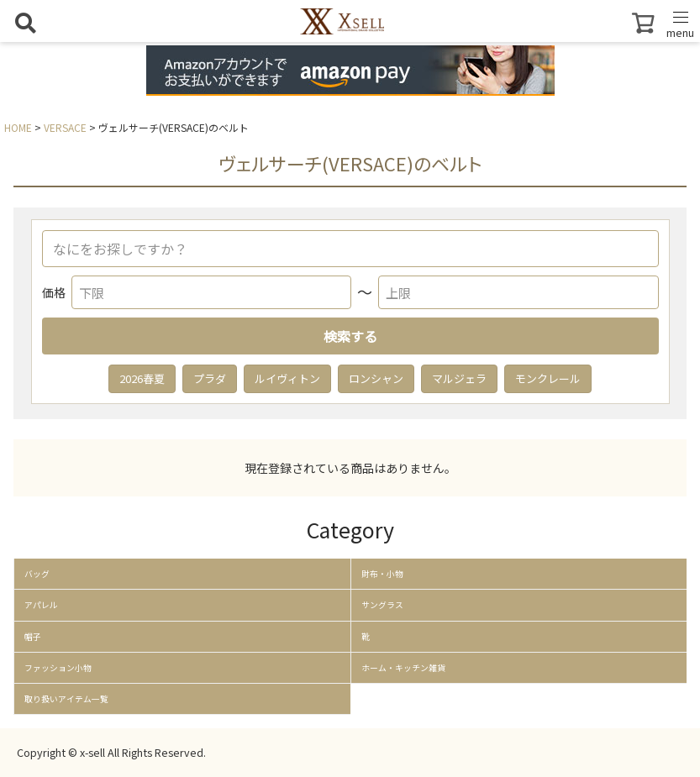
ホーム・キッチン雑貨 (403, 668)
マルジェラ (459, 378)
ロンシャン (376, 378)
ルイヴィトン (287, 378)
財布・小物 (382, 574)
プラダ (210, 378)
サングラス (382, 605)
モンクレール (548, 378)
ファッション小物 (58, 668)
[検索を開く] (25, 23)
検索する (350, 336)
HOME (18, 127)
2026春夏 (142, 378)
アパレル (41, 605)
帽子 (33, 637)
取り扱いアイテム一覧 (66, 699)
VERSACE (65, 127)
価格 (54, 292)
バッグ (37, 574)
